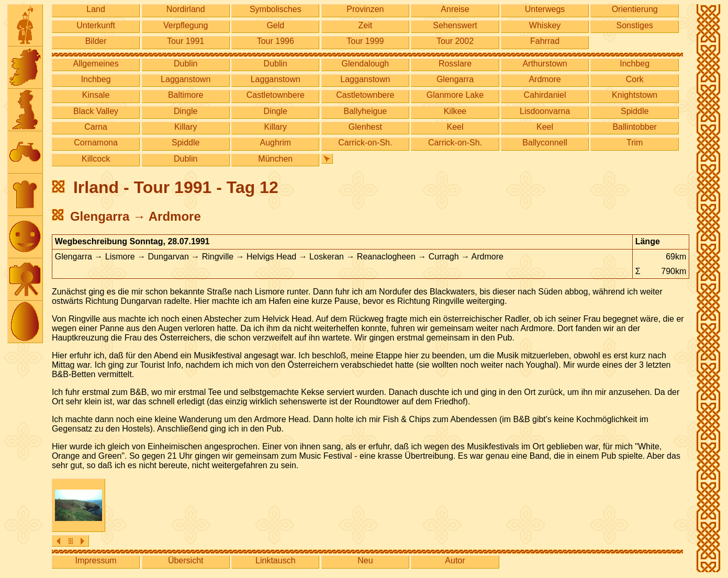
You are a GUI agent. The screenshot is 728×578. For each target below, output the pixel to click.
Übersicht (186, 560)
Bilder (96, 41)
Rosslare (455, 64)
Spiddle (635, 111)
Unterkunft (96, 25)
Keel (455, 127)
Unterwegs (545, 9)
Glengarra (455, 79)
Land (96, 9)
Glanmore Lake (455, 95)
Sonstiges (635, 25)
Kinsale (96, 95)
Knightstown (635, 95)
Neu (365, 560)
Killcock (96, 159)
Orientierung (635, 9)
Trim (635, 143)
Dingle (186, 111)
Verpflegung (186, 25)
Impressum (96, 560)
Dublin (186, 64)
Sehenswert (455, 25)
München (275, 159)
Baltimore (186, 95)
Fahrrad (545, 41)
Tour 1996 (276, 41)
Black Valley (96, 111)
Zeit (366, 25)
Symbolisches (276, 9)
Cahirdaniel (545, 95)
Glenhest (365, 127)
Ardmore (545, 79)
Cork (635, 79)
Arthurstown (545, 64)
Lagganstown (186, 79)
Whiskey (545, 25)
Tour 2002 (455, 41)
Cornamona (96, 143)
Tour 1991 (186, 41)
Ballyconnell (545, 143)
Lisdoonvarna (545, 111)
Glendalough (366, 64)
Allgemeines (96, 64)
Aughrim (275, 143)
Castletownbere (276, 95)
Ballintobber (635, 127)
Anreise (455, 9)
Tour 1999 (365, 41)
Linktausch (276, 560)
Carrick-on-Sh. (365, 143)
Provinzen (365, 9)
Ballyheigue (366, 111)
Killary (186, 127)
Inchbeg (635, 64)
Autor (455, 560)
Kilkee (455, 111)
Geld (275, 25)
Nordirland (186, 9)
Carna (96, 127)
